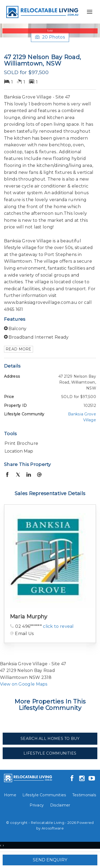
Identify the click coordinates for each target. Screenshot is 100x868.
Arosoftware (53, 828)
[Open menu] (90, 12)
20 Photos (50, 37)
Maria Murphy (29, 617)
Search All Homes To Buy (50, 739)
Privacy (37, 805)
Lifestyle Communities (50, 753)
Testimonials (84, 795)
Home (10, 795)
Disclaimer (60, 805)
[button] (49, 443)
